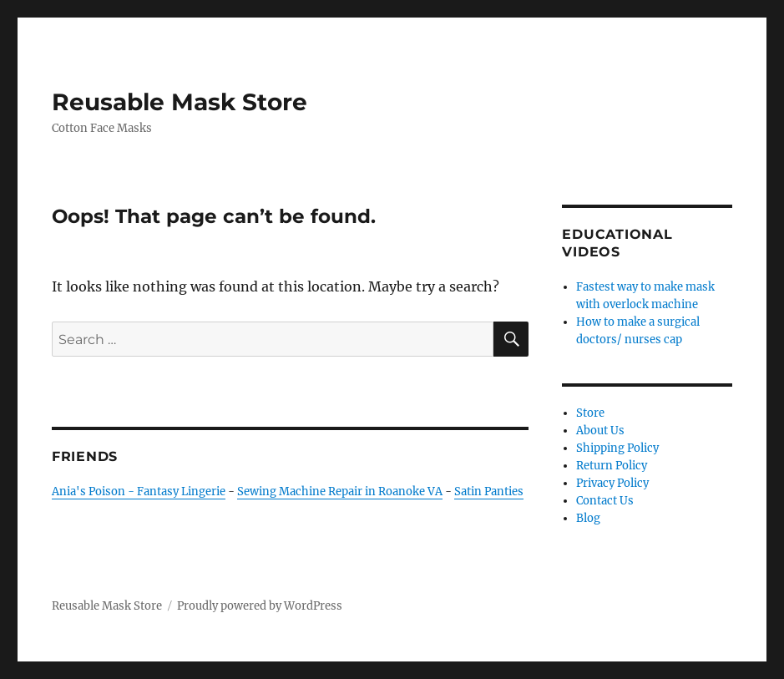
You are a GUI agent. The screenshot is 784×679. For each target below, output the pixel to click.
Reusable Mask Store (180, 102)
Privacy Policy (612, 483)
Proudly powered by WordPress (260, 606)
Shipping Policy (617, 448)
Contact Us (605, 501)
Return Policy (612, 466)
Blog (588, 518)
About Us (600, 431)
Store (590, 413)
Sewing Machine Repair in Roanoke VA (340, 492)
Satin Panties (489, 492)
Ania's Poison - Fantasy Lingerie (139, 492)
